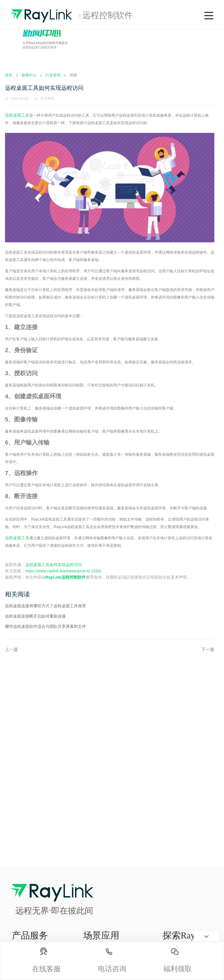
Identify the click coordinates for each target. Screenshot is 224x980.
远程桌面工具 (17, 115)
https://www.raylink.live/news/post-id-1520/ (63, 571)
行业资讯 (47, 98)
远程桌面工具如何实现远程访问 (54, 565)
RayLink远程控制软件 (66, 577)
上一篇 (12, 649)
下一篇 (208, 649)
